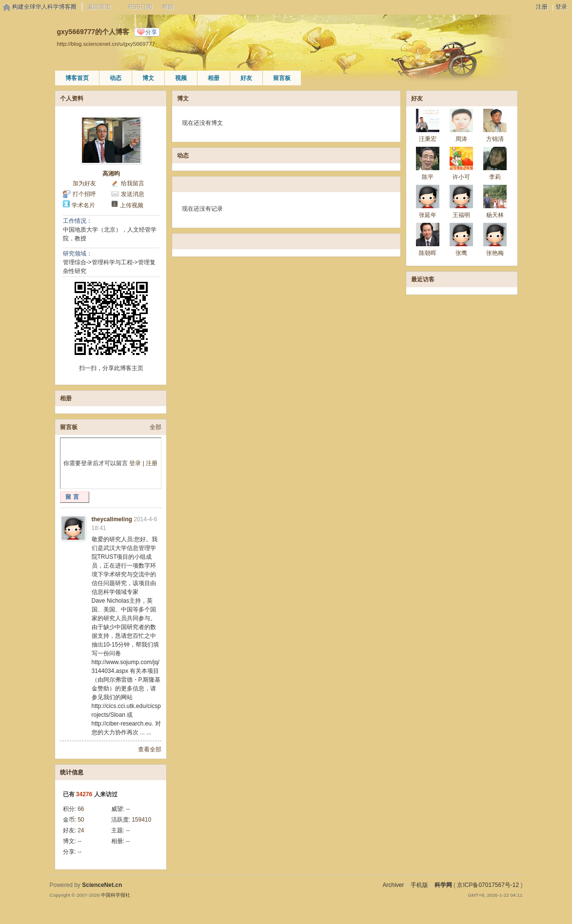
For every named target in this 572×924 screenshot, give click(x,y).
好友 (246, 78)
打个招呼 (84, 194)
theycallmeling (112, 519)
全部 (156, 427)
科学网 (443, 885)
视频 (181, 78)
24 (81, 830)
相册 (214, 78)
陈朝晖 (428, 253)
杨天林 (495, 215)
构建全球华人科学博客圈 (44, 7)
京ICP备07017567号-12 (488, 885)
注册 (542, 7)
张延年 (428, 215)
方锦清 (495, 139)
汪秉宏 (428, 139)
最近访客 (423, 279)
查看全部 (150, 749)
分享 (151, 32)
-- (128, 809)
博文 (148, 78)
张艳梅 (495, 253)
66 (81, 809)
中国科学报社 (116, 895)
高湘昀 (111, 174)
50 (81, 820)
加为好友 (84, 183)
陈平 (428, 177)
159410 (141, 820)
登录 (561, 7)
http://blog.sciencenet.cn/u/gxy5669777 (106, 44)
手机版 (419, 885)
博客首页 (77, 78)
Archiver (393, 885)
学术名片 (83, 205)
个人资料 (72, 98)
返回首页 (99, 7)
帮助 (168, 7)
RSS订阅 (140, 7)
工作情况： (78, 221)
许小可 (461, 177)
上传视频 (132, 205)
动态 (116, 78)
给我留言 (133, 183)
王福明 (461, 215)
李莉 (495, 177)
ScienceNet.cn (102, 885)
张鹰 (461, 253)
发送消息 (133, 194)
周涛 (461, 139)
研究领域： (78, 254)
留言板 (282, 78)
